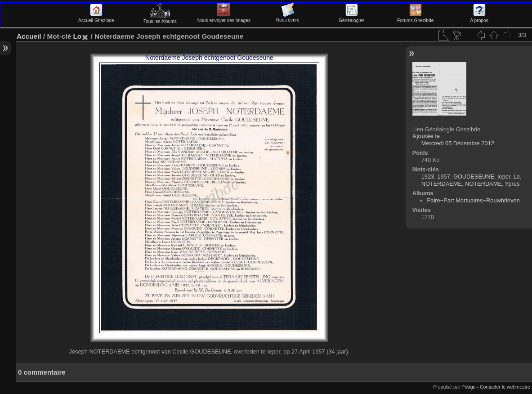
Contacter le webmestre (505, 387)
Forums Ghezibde (415, 18)
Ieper (504, 177)
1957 (443, 177)
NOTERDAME (483, 184)
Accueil (29, 36)
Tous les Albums (160, 19)
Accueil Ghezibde (96, 18)
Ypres (512, 184)
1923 (428, 177)
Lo (77, 36)
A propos (479, 18)
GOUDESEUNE (474, 177)
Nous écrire (288, 18)
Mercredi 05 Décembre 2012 (458, 143)
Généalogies (351, 18)
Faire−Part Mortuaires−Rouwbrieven (474, 200)
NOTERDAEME (442, 184)
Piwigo (468, 387)
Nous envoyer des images (224, 18)
